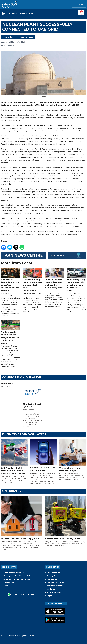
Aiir (16, 636)
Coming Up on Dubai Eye (22, 377)
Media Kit (51, 589)
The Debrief (9, 583)
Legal (49, 596)
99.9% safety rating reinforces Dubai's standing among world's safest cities (76, 280)
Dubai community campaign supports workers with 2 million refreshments (33, 280)
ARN (9, 636)
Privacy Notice (53, 576)
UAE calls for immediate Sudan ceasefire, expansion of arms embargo (11, 280)
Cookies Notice (54, 573)
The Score (8, 586)
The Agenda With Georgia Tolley (18, 576)
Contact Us (52, 579)
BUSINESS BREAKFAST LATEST (24, 434)
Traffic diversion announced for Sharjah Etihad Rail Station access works (11, 332)
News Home (10, 37)
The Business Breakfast (14, 573)
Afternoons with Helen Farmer (17, 579)
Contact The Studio (56, 583)
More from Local (27, 37)
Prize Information (54, 592)
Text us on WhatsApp (22, 594)
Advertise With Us (55, 586)
